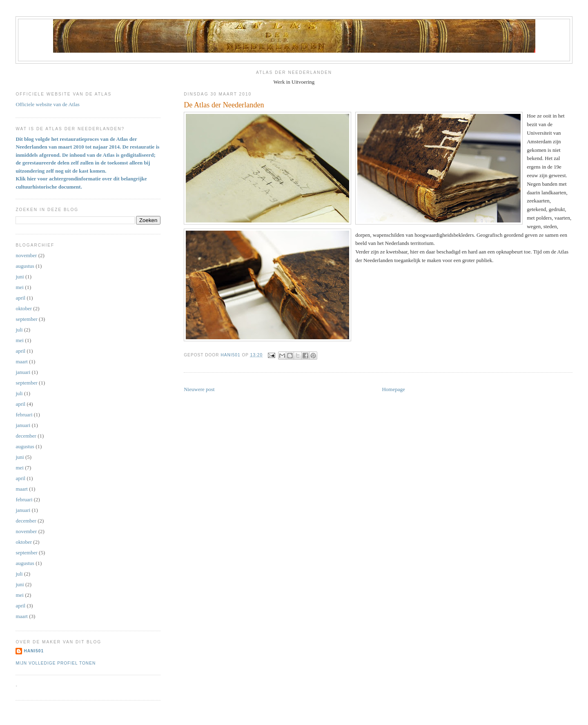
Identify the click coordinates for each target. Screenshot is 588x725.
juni (20, 277)
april (20, 298)
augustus (25, 266)
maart (22, 361)
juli (19, 330)
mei (20, 287)
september (26, 319)
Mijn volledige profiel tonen (56, 663)
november (26, 255)
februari (24, 415)
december (26, 436)
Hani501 (34, 651)
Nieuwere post (199, 389)
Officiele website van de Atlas (47, 104)
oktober (24, 308)
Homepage (393, 389)
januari (23, 372)
